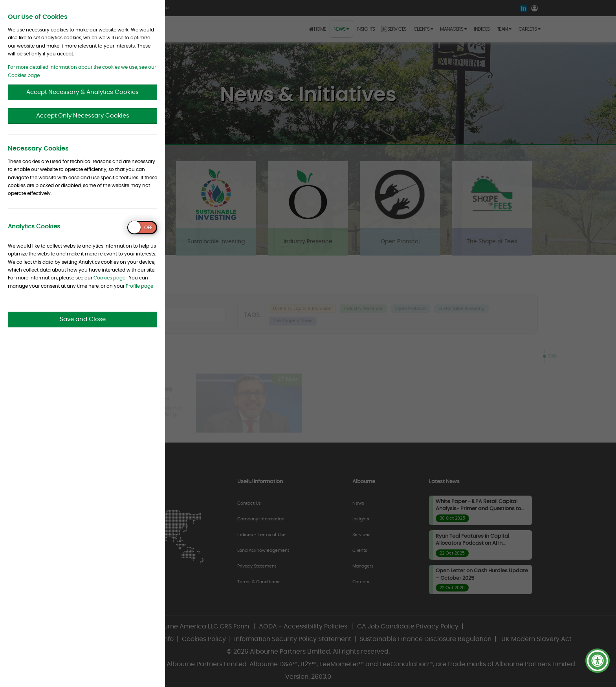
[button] (598, 661)
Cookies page (109, 278)
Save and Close (83, 319)
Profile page (139, 286)
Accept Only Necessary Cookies (83, 116)
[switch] (142, 228)
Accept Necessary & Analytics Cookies (82, 92)
